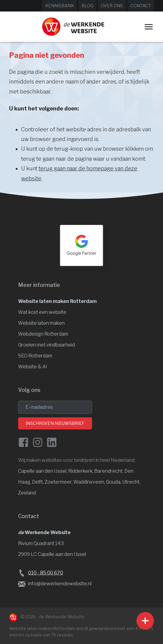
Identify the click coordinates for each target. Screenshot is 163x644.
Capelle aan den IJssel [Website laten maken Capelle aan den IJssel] (42, 471)
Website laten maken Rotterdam (57, 301)
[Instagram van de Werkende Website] (38, 442)
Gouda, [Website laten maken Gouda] (114, 482)
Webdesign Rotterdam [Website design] (43, 334)
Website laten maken (41, 323)
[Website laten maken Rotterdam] (73, 27)
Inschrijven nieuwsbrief (55, 423)
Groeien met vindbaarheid (46, 345)
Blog (87, 6)
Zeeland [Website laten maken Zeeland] (27, 493)
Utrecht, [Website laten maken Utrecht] (131, 482)
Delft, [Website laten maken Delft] (38, 482)
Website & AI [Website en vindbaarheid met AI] (33, 367)
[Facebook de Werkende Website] (23, 442)
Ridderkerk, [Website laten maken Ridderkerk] (81, 471)
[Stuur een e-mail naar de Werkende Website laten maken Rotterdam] (22, 584)
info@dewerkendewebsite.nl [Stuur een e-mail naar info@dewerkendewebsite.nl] (60, 584)
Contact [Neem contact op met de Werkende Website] (141, 6)
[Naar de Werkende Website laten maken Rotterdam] (13, 618)
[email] (55, 407)
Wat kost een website (42, 312)
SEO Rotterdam (35, 356)
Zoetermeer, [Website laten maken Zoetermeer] (59, 482)
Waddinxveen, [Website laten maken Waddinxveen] (90, 482)
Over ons (112, 6)
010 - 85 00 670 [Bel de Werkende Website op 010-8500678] (46, 573)
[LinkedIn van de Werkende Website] (52, 442)
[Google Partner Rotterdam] (81, 245)
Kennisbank (60, 6)
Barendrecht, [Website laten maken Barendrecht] (109, 471)
